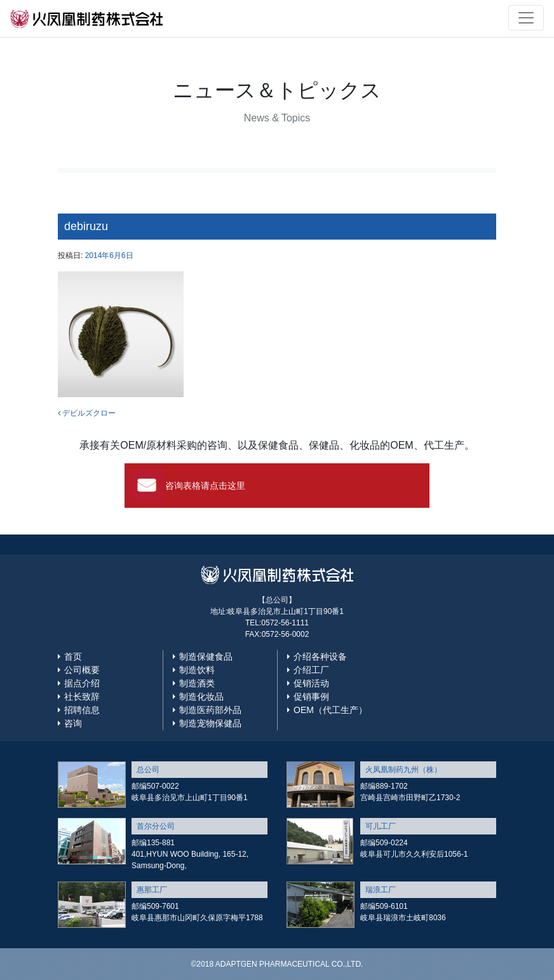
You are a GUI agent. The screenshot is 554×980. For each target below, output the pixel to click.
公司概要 (82, 670)
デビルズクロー (87, 413)
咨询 (73, 723)
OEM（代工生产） (330, 710)
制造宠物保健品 (210, 723)
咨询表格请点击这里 (205, 486)
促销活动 (311, 683)
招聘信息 (82, 710)
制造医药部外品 (210, 710)
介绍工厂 (311, 670)
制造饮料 (197, 670)
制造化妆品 (201, 697)
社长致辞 (82, 697)
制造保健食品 (206, 657)
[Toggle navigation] (526, 18)
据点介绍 (82, 683)
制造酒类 (197, 683)
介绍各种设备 (320, 657)
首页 (73, 657)
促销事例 (311, 697)
